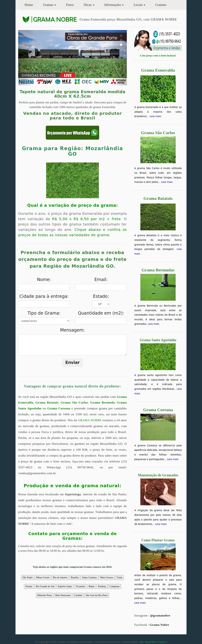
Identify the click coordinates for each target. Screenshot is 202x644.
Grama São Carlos (74, 403)
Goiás (119, 577)
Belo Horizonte (63, 595)
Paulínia (102, 586)
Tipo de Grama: (44, 313)
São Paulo (28, 577)
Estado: (101, 296)
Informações (113, 5)
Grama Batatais (47, 403)
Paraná (29, 586)
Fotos (70, 5)
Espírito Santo (65, 586)
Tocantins (80, 586)
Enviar (73, 362)
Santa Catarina (89, 577)
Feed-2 (163, 642)
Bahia (92, 586)
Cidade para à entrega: (44, 296)
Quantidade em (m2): (101, 313)
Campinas (115, 586)
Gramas (48, 5)
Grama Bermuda (103, 403)
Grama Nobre (159, 625)
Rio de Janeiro (60, 577)
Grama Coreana (59, 408)
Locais (138, 5)
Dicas (88, 5)
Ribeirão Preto (45, 595)
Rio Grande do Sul (45, 586)
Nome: (44, 280)
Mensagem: (72, 330)
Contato (161, 5)
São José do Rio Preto (97, 595)
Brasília (75, 577)
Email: (101, 280)
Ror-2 (155, 642)
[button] (26, 58)
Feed (148, 642)
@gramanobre (160, 616)
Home (31, 4)
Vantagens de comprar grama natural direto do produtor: (72, 386)
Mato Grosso (107, 577)
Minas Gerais (43, 577)
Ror (142, 642)
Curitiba (78, 595)
